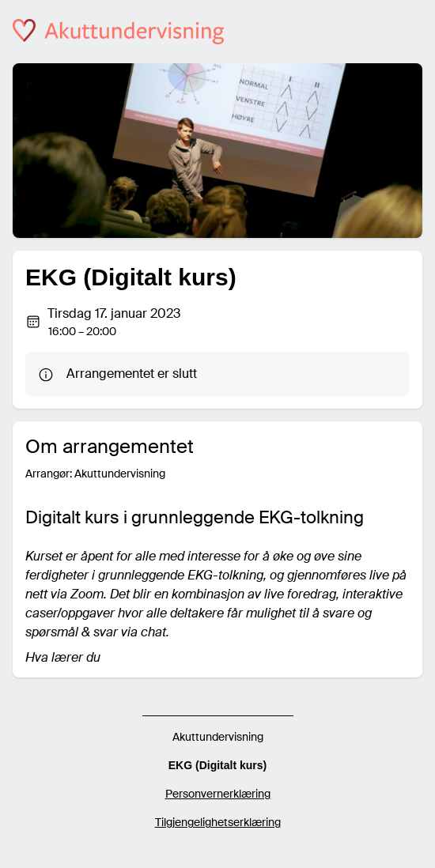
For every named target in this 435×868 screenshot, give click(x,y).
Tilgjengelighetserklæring (218, 822)
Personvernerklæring (218, 794)
